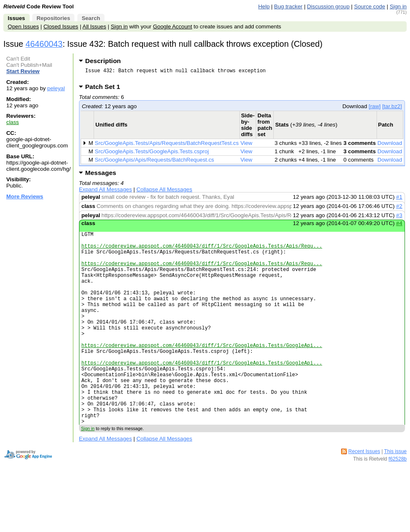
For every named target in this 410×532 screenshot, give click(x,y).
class (13, 122)
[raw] (375, 109)
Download (390, 146)
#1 (399, 199)
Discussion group (329, 6)
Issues (17, 18)
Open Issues (23, 27)
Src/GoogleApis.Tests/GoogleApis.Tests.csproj (152, 154)
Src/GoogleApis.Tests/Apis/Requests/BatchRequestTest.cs (167, 146)
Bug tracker (288, 6)
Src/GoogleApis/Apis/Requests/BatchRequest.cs (154, 162)
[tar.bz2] (392, 109)
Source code (369, 6)
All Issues (94, 27)
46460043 (44, 44)
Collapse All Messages (164, 192)
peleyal (56, 88)
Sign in (398, 6)
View (246, 146)
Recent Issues (364, 495)
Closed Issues (61, 27)
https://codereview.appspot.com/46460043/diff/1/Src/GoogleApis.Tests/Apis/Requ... (202, 252)
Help (264, 6)
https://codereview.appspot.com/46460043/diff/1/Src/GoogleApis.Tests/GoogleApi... (202, 373)
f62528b (398, 503)
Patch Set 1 (106, 89)
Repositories (53, 18)
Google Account (173, 27)
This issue (395, 495)
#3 (399, 218)
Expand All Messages (106, 192)
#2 (399, 209)
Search (91, 18)
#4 (399, 226)
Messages (101, 175)
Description (103, 61)
